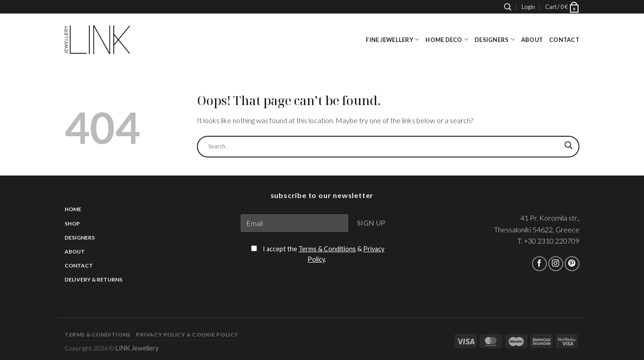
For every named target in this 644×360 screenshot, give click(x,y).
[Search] (508, 7)
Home (73, 209)
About (532, 40)
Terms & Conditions (327, 249)
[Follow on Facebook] (539, 264)
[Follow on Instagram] (556, 264)
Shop (72, 224)
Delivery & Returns (93, 279)
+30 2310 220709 (552, 241)
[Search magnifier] (569, 149)
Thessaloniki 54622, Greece (537, 229)
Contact (564, 40)
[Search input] (384, 147)
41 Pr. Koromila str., (550, 218)
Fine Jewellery (392, 39)
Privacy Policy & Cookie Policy (187, 335)
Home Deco (447, 39)
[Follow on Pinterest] (572, 264)
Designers (495, 39)
